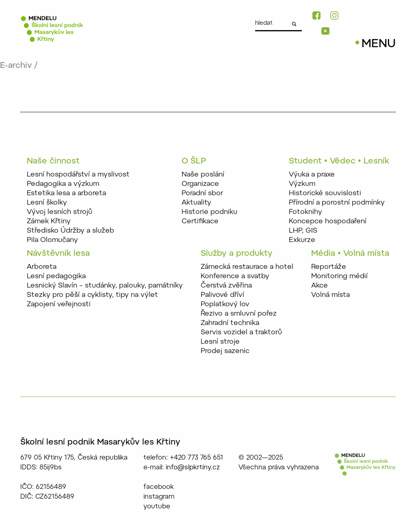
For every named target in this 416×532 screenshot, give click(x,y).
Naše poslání (203, 175)
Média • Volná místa (350, 254)
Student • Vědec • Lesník (339, 161)
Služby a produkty (237, 254)
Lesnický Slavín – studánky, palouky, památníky (105, 286)
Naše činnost (53, 161)
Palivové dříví (222, 295)
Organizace (200, 184)
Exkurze (302, 240)
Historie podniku (209, 212)
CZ (379, 22)
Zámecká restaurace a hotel (247, 267)
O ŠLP (194, 161)
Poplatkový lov (225, 304)
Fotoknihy (305, 212)
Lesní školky (47, 203)
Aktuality (196, 203)
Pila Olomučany (52, 240)
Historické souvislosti (325, 193)
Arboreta (42, 267)
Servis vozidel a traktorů (241, 332)
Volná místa (330, 295)
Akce (320, 286)
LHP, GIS (303, 231)
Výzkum (302, 184)
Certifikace (200, 221)
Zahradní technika (230, 323)
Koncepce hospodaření (328, 221)
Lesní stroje (220, 342)
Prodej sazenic (225, 351)
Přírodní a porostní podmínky (337, 203)
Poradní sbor (202, 193)
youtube (157, 507)
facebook (159, 487)
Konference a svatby (235, 276)
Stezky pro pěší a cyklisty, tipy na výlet (92, 295)
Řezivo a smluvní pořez (239, 314)
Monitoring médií (339, 276)
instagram (159, 497)
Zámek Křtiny (49, 221)
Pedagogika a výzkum (63, 184)
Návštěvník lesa (58, 254)
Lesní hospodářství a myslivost (78, 175)
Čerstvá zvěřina (226, 286)
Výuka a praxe (312, 175)
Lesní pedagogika (56, 276)
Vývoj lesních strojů (60, 212)
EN (392, 22)
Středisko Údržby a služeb (70, 231)
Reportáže (329, 267)
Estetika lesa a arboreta (66, 193)
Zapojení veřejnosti (59, 304)
